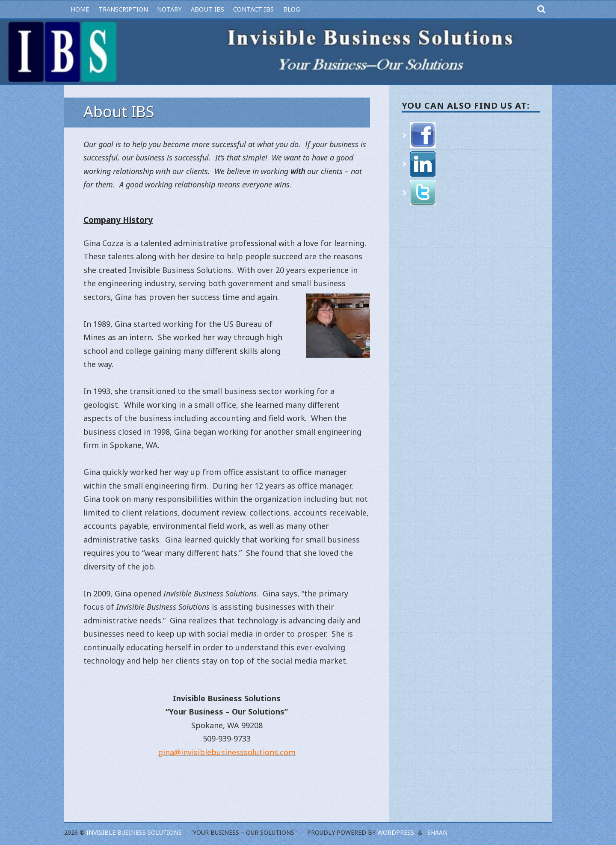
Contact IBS (253, 9)
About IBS (207, 9)
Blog (292, 9)
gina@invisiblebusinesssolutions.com (227, 752)
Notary (169, 9)
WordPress (396, 832)
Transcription (123, 9)
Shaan (437, 832)
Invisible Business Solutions (134, 832)
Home (80, 9)
